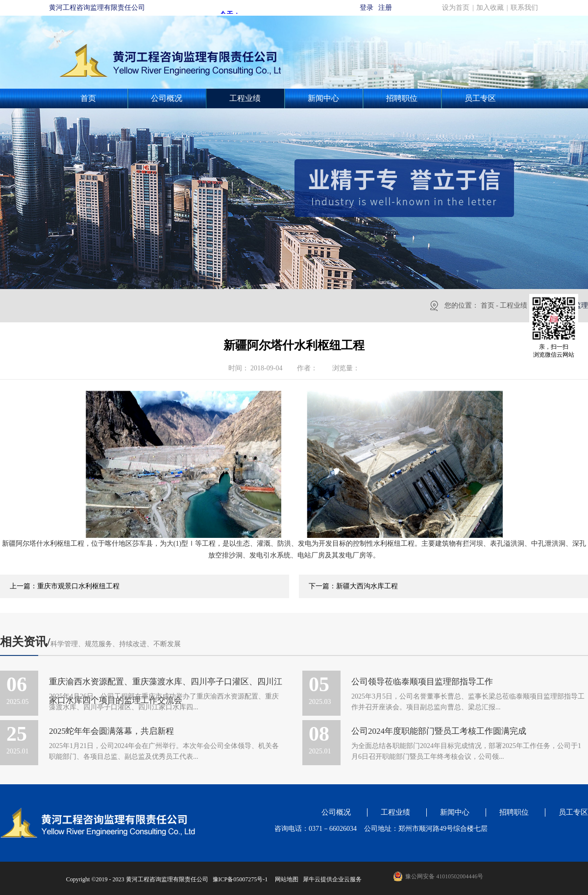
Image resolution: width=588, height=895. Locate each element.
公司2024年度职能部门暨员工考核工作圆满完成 (439, 731)
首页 (88, 98)
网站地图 (285, 879)
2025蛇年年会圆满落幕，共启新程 (111, 731)
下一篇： (353, 586)
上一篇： (65, 586)
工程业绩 (514, 305)
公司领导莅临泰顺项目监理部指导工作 (422, 682)
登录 (367, 8)
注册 (385, 8)
